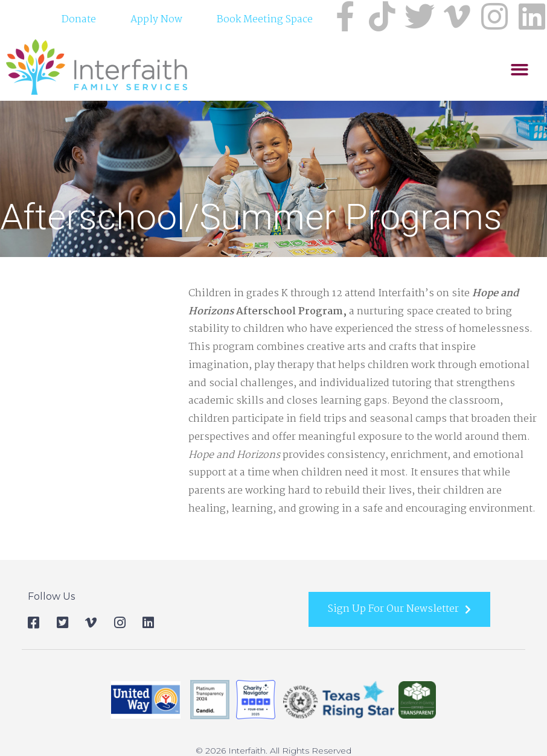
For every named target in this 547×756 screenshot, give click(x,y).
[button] (520, 71)
